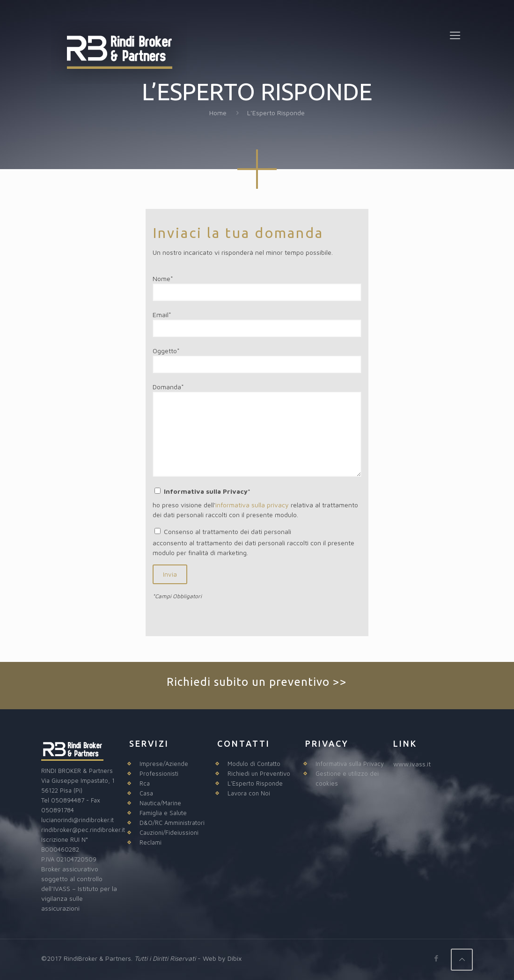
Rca (145, 783)
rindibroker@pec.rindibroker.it (83, 830)
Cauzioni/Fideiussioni (169, 832)
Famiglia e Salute (163, 813)
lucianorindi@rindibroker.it (77, 820)
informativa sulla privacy (252, 505)
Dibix (235, 958)
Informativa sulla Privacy (350, 764)
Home (218, 113)
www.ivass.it (412, 764)
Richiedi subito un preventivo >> (257, 682)
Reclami (151, 842)
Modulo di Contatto (254, 764)
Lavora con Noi (249, 793)
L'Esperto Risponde (255, 783)
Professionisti (159, 773)
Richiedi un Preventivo (259, 773)
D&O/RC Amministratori (172, 823)
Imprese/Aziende (164, 764)
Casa (146, 793)
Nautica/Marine (160, 803)
